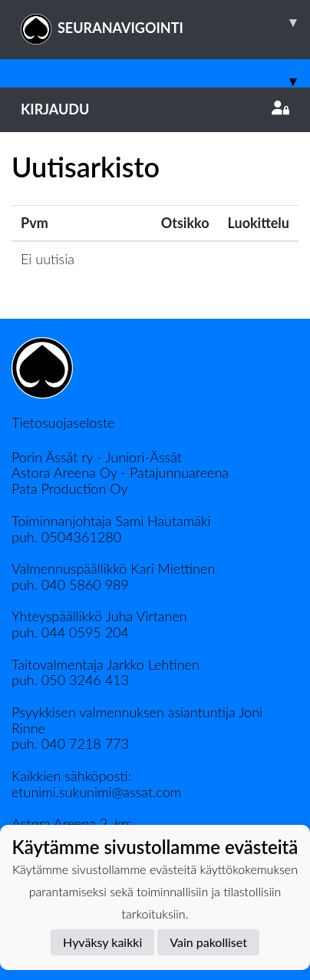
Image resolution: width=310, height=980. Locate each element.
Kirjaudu (155, 109)
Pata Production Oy (69, 488)
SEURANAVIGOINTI (165, 22)
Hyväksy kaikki (102, 942)
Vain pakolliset (208, 942)
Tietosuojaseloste (63, 422)
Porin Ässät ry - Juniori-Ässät (97, 457)
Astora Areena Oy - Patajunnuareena (120, 472)
